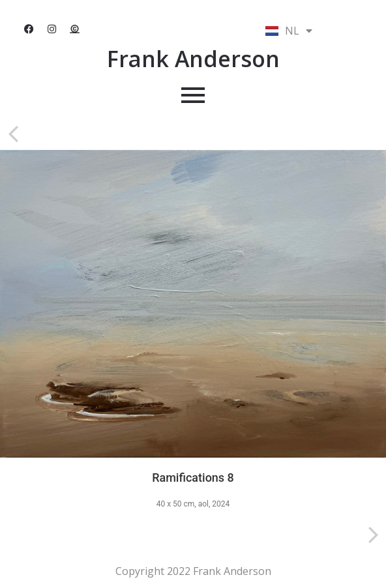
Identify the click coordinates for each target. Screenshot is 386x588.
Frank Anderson (193, 59)
